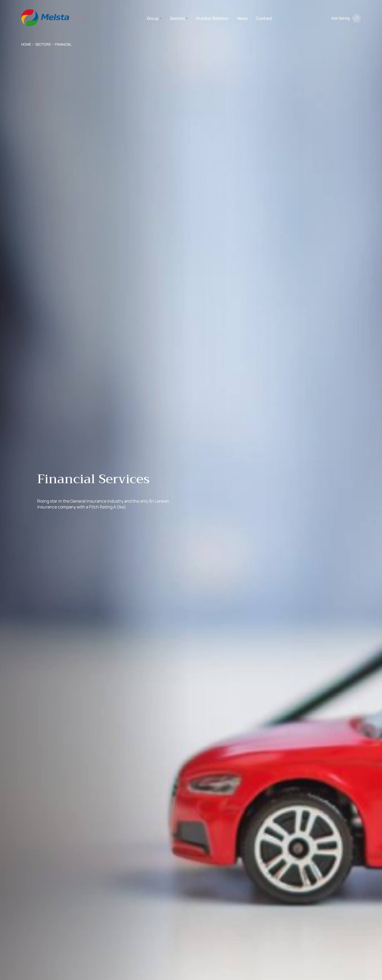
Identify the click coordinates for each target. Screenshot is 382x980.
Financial (63, 44)
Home (26, 44)
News (242, 18)
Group (154, 18)
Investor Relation (212, 18)
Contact (264, 18)
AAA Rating (340, 18)
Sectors (179, 18)
